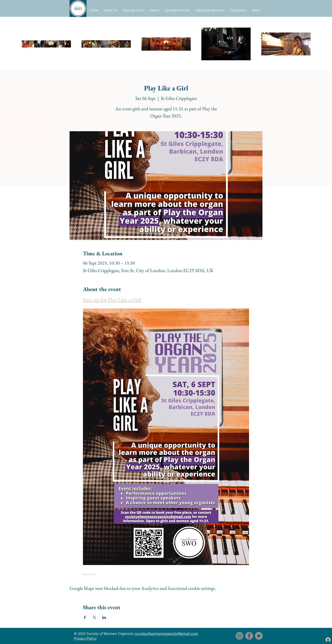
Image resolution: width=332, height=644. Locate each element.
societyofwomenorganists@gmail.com (166, 634)
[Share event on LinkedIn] (104, 617)
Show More (90, 574)
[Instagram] (239, 636)
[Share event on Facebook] (85, 617)
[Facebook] (249, 636)
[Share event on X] (94, 617)
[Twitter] (259, 636)
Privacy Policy (85, 638)
